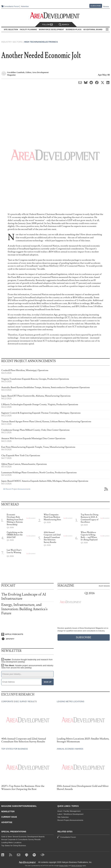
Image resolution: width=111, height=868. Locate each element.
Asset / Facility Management (69, 811)
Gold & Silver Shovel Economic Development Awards (23, 837)
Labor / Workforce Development (70, 814)
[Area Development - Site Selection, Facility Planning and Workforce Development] (55, 16)
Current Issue (9, 817)
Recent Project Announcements (70, 820)
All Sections (107, 30)
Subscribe (96, 6)
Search (64, 25)
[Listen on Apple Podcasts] (27, 634)
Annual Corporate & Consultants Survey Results (21, 839)
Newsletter (8, 812)
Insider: (27, 661)
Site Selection (63, 817)
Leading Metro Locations (11, 842)
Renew (106, 7)
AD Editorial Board (93, 29)
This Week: (27, 667)
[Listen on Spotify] (27, 639)
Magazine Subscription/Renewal (19, 806)
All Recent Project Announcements (17, 489)
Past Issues (104, 586)
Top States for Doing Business (14, 846)
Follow (48, 25)
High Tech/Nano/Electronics (41, 42)
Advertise (25, 6)
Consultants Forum (11, 6)
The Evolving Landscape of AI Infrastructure (24, 597)
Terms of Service (77, 866)
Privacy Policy (64, 866)
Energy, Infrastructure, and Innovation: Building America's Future (24, 609)
